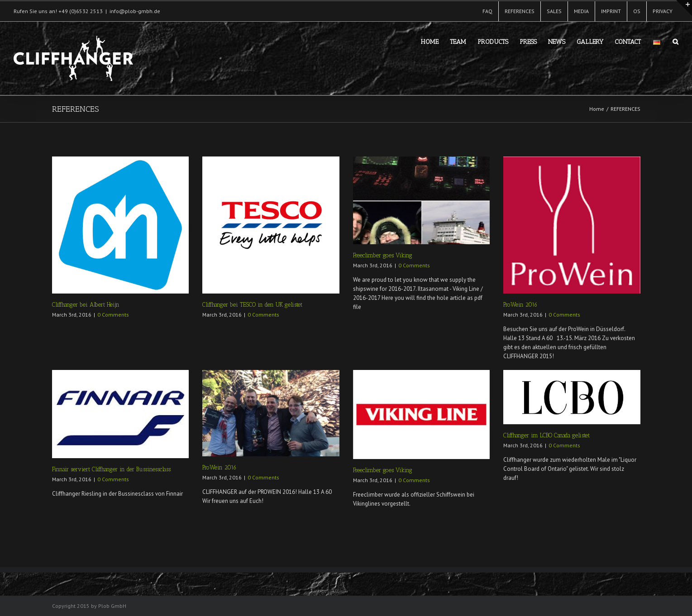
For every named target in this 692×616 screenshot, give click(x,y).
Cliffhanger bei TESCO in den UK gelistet (252, 305)
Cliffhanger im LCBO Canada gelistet (546, 435)
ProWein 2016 (520, 305)
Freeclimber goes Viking (383, 255)
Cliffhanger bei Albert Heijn (86, 305)
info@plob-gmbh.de (135, 11)
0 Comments (113, 315)
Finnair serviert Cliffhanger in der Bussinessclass (111, 469)
